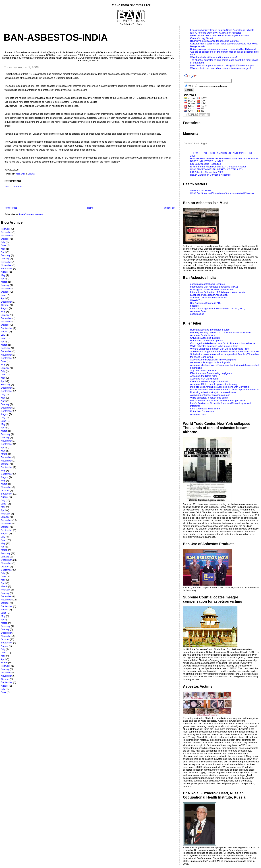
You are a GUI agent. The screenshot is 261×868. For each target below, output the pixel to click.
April (3, 252)
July (3, 242)
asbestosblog (197, 314)
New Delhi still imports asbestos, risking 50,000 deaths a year (222, 65)
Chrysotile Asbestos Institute (205, 338)
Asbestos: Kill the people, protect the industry (214, 384)
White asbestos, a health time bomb (209, 398)
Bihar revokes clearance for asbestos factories (215, 41)
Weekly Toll (196, 300)
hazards (194, 306)
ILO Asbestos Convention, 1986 (207, 172)
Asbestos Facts (198, 414)
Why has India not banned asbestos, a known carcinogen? (221, 68)
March (4, 282)
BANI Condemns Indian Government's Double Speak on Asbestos (225, 390)
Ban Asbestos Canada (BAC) (206, 303)
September (7, 269)
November (6, 236)
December (6, 232)
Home (90, 208)
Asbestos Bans (198, 311)
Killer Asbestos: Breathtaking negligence (211, 373)
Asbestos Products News (203, 335)
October (5, 239)
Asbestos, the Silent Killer (204, 376)
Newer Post (11, 208)
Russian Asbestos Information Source (210, 330)
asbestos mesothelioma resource (208, 284)
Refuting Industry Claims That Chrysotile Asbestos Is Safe (220, 332)
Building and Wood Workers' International (212, 289)
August (5, 272)
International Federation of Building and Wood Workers (219, 292)
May (3, 249)
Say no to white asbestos (203, 371)
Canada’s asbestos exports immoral (209, 381)
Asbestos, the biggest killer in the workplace (213, 360)
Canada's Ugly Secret (202, 38)
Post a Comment (13, 187)
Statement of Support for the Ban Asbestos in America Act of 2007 (225, 351)
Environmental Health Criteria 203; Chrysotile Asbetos (218, 167)
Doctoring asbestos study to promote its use (213, 392)
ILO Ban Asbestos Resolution (206, 164)
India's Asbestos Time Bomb (205, 409)
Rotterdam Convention (202, 411)
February (6, 229)
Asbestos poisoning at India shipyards (210, 362)
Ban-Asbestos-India (56, 37)
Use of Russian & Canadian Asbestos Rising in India (218, 400)
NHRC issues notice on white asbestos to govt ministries (220, 35)
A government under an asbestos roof (210, 395)
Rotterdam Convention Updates (207, 341)
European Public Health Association (209, 295)
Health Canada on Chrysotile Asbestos (211, 175)
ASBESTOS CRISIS (201, 191)
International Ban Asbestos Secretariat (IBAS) (214, 287)
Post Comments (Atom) (31, 214)
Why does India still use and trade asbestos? (214, 57)
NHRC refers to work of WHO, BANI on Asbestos (216, 33)
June (3, 245)
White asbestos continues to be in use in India (214, 346)
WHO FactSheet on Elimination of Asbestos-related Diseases (222, 193)
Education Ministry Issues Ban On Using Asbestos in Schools (222, 30)
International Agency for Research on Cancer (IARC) (218, 308)
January (5, 259)
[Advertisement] (43, 198)
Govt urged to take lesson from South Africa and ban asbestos (223, 343)
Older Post (170, 208)
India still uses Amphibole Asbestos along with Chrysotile (220, 387)
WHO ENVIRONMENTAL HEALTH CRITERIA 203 (217, 169)
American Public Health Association (209, 298)
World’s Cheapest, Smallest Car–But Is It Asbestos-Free (220, 349)
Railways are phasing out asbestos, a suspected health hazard (223, 49)
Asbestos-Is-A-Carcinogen (204, 379)
